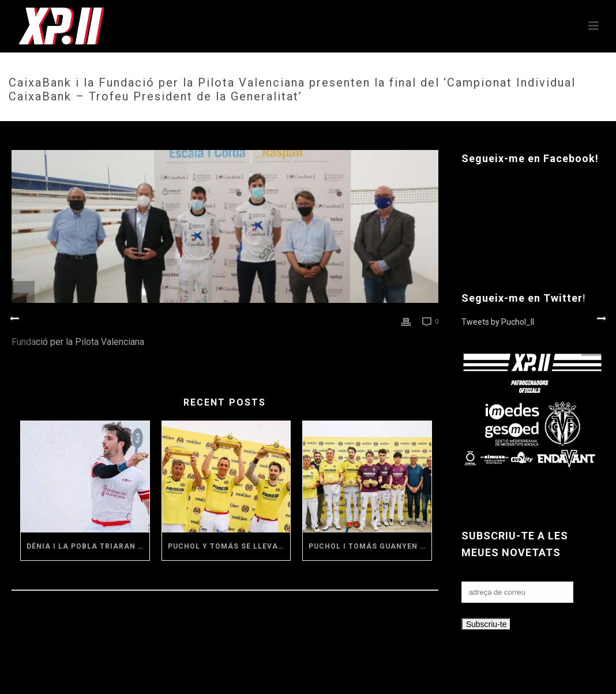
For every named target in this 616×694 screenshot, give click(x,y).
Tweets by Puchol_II (498, 322)
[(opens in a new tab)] (85, 477)
